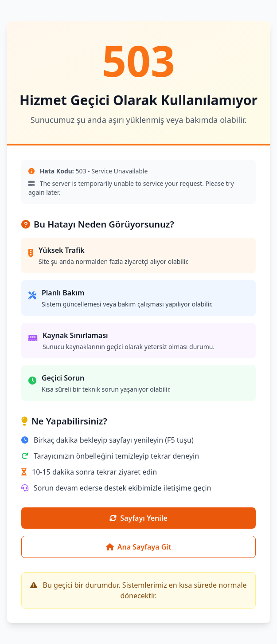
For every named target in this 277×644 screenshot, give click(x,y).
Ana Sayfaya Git (139, 547)
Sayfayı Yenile (138, 518)
